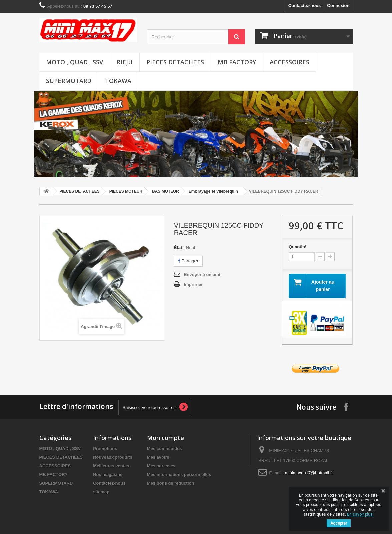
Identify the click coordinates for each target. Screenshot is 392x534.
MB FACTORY (237, 62)
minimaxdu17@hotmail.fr (309, 473)
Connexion (338, 6)
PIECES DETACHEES (175, 62)
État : (180, 247)
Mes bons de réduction (171, 483)
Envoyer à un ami (202, 275)
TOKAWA (118, 81)
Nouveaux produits (113, 457)
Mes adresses (161, 466)
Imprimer (193, 285)
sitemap (101, 492)
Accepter (339, 523)
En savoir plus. (360, 514)
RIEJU (125, 62)
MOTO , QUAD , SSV (75, 62)
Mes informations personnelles (179, 474)
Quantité (297, 247)
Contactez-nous (305, 6)
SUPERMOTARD (69, 81)
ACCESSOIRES (289, 62)
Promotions (105, 448)
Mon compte (166, 438)
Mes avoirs (158, 457)
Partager (188, 261)
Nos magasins (108, 474)
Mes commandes (165, 448)
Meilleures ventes (111, 466)
